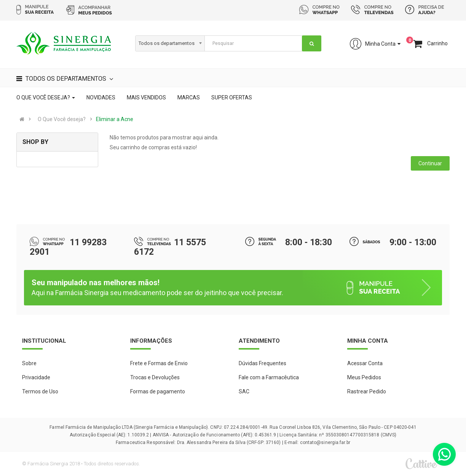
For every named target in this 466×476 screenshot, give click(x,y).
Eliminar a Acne (115, 119)
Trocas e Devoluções (155, 377)
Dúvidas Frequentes (263, 363)
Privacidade (36, 377)
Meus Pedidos (364, 377)
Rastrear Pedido (367, 391)
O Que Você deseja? (62, 119)
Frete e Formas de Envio (159, 363)
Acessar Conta (365, 363)
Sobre (29, 363)
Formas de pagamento (158, 391)
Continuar (430, 163)
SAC (244, 391)
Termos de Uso (40, 391)
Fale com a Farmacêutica (269, 377)
